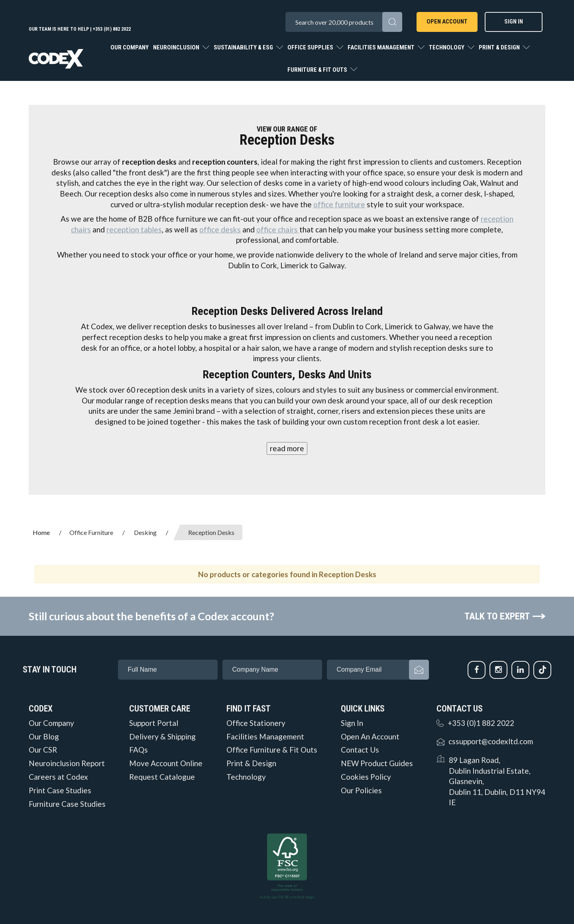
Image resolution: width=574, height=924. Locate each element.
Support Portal (154, 723)
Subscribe (419, 670)
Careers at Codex (58, 777)
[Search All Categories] (344, 22)
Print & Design (500, 47)
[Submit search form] (392, 22)
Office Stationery (256, 723)
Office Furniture (91, 532)
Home (41, 532)
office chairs (278, 229)
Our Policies (361, 790)
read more (287, 448)
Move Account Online (166, 763)
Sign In (514, 22)
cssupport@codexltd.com (491, 741)
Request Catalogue (162, 777)
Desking (145, 532)
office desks (220, 229)
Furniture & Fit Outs (318, 70)
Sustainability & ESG (244, 47)
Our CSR (43, 750)
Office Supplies (311, 47)
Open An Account (370, 737)
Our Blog (44, 737)
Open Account (447, 22)
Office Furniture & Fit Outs (272, 750)
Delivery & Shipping (162, 737)
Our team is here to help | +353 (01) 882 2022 (80, 29)
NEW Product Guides (377, 763)
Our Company (130, 47)
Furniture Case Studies (67, 804)
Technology (447, 47)
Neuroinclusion (177, 47)
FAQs (139, 750)
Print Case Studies (60, 790)
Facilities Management (382, 47)
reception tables (134, 229)
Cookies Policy (366, 777)
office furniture (339, 204)
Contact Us (360, 750)
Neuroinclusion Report (67, 763)
